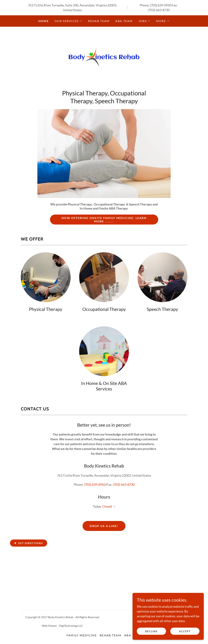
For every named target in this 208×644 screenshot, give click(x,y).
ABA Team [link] (124, 21)
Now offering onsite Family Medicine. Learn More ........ (104, 220)
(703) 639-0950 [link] (161, 5)
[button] (68, 21)
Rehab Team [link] (99, 21)
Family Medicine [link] (82, 635)
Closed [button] (107, 507)
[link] (104, 59)
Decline (151, 631)
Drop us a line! (104, 526)
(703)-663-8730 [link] (159, 10)
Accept (185, 631)
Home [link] (44, 21)
